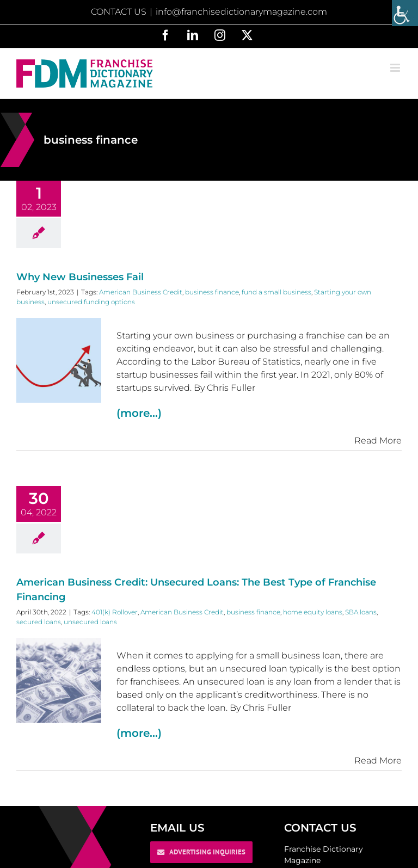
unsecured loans (90, 622)
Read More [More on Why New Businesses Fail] (378, 441)
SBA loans (361, 612)
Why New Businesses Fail (80, 277)
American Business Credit (141, 292)
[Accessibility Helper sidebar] (405, 13)
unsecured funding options (91, 302)
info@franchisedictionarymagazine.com (241, 12)
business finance (212, 292)
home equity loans (313, 612)
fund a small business (276, 292)
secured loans (39, 622)
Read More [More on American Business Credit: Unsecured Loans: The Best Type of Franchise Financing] (378, 761)
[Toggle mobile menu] (396, 68)
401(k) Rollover (115, 612)
